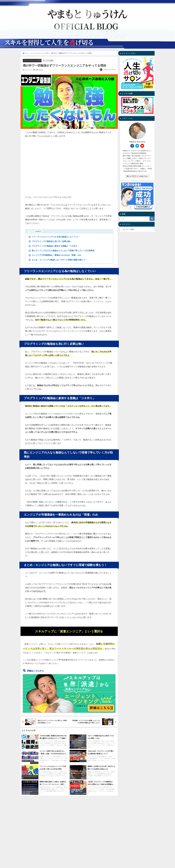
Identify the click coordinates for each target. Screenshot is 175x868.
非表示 (38, 232)
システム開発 (51, 61)
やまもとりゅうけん (109, 70)
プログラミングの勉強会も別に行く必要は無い (51, 241)
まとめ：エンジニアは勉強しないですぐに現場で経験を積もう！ (59, 260)
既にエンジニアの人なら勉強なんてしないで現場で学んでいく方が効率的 (64, 251)
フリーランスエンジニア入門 (33, 60)
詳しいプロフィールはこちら (137, 176)
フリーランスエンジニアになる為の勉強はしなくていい (55, 237)
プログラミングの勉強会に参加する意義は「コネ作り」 (55, 246)
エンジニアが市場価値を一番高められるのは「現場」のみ (56, 255)
